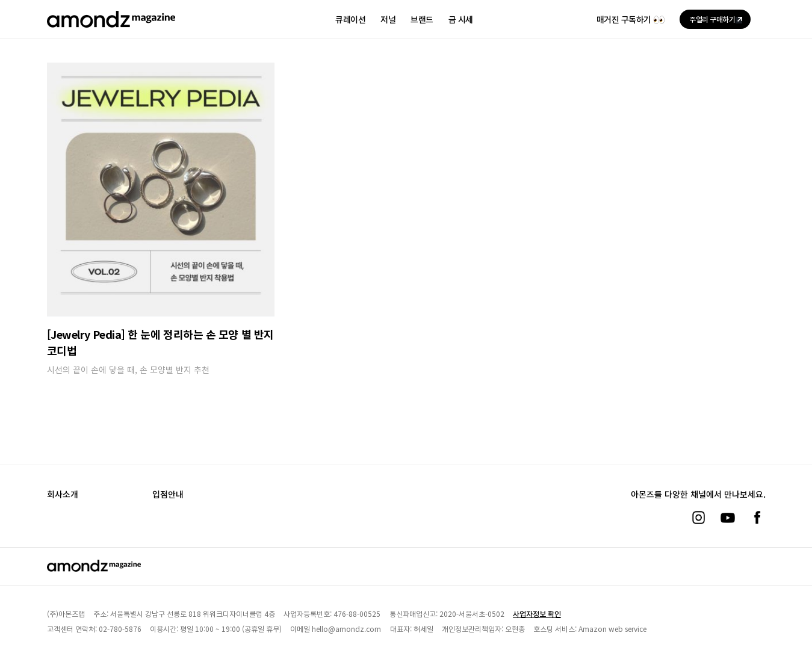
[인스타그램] (698, 518)
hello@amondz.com (346, 629)
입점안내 (168, 494)
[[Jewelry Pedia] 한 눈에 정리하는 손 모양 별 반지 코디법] (161, 189)
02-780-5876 (120, 629)
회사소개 (63, 494)
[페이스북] (757, 518)
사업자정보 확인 (537, 614)
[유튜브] (728, 518)
